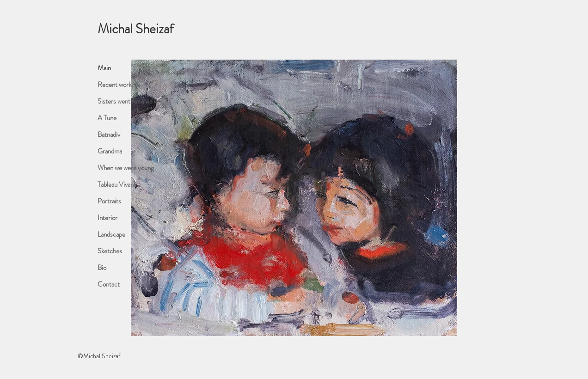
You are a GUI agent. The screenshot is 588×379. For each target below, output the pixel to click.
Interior (107, 218)
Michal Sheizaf (135, 29)
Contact (109, 284)
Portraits (109, 201)
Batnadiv (109, 134)
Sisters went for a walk (127, 101)
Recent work (114, 85)
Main (104, 68)
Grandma (110, 151)
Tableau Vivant (117, 184)
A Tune (107, 118)
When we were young (126, 168)
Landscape (111, 234)
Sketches (110, 251)
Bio (102, 268)
